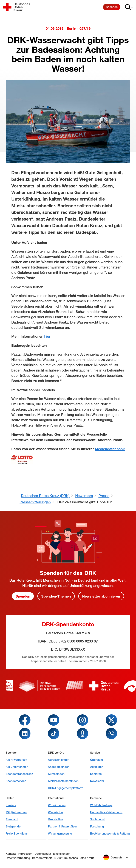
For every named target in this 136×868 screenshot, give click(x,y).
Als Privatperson (16, 760)
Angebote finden (59, 767)
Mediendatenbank (110, 449)
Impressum (25, 854)
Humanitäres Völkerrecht (106, 812)
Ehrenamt (12, 819)
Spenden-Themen (56, 596)
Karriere (11, 805)
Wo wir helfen (57, 805)
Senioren (96, 774)
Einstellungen (62, 854)
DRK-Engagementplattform (66, 788)
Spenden (112, 7)
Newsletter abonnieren (101, 596)
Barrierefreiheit (42, 858)
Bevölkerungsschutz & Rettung (110, 834)
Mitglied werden (16, 812)
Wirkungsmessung (60, 834)
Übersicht (97, 760)
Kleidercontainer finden (63, 781)
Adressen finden (59, 760)
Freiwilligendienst (17, 834)
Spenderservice (16, 781)
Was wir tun (55, 812)
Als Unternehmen (17, 767)
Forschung (97, 826)
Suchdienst (97, 819)
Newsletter (97, 781)
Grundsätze (56, 819)
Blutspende (13, 826)
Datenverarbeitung (18, 858)
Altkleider (96, 767)
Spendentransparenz (19, 774)
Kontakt (11, 854)
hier (47, 336)
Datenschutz (43, 854)
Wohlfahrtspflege (101, 805)
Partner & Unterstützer (63, 826)
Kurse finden (56, 774)
